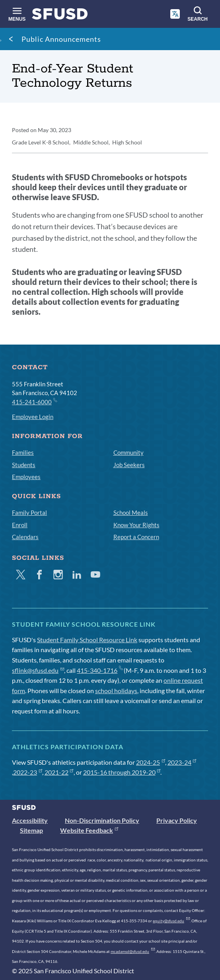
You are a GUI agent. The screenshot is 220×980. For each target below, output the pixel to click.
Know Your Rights (136, 525)
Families (23, 452)
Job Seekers (129, 465)
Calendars (25, 537)
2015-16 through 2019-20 (122, 772)
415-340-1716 (100, 670)
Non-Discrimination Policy (102, 820)
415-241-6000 (34, 401)
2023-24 (182, 762)
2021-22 (59, 772)
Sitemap (31, 830)
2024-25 (151, 762)
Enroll (20, 525)
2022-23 (28, 772)
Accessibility (30, 820)
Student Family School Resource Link (87, 640)
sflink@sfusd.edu (38, 670)
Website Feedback (89, 830)
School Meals (131, 512)
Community (128, 452)
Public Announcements (61, 39)
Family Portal (29, 512)
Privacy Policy (177, 820)
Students (24, 465)
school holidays (116, 691)
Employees (26, 477)
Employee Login (33, 417)
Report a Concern (136, 537)
